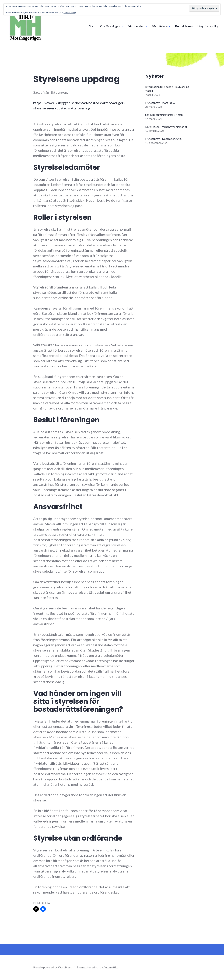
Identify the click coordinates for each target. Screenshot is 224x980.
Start (92, 26)
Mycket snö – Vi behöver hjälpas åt (166, 127)
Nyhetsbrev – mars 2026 (160, 103)
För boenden (136, 26)
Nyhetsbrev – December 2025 (163, 139)
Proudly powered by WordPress (52, 967)
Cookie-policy (70, 13)
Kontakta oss (184, 26)
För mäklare (160, 26)
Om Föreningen (110, 26)
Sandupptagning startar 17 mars (164, 115)
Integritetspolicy (208, 26)
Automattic (110, 967)
